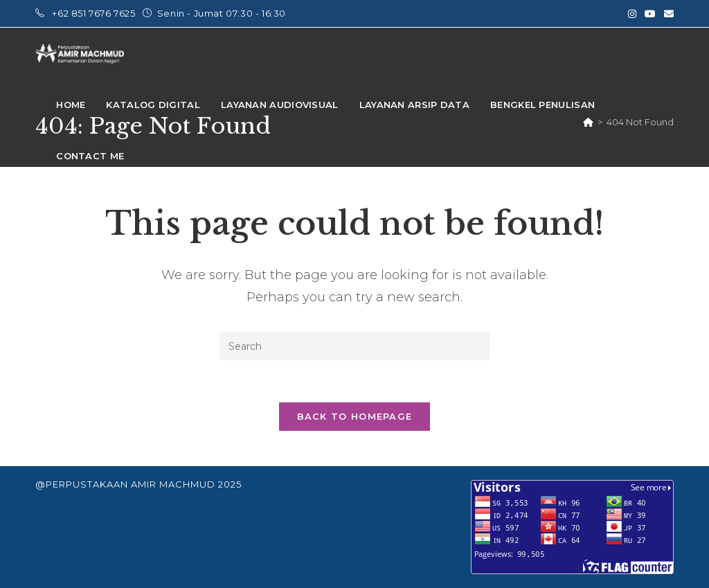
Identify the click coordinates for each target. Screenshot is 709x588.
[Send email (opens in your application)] (667, 14)
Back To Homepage (355, 416)
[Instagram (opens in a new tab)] (632, 14)
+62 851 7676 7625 (95, 13)
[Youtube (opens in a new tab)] (650, 14)
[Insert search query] (354, 346)
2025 (230, 484)
